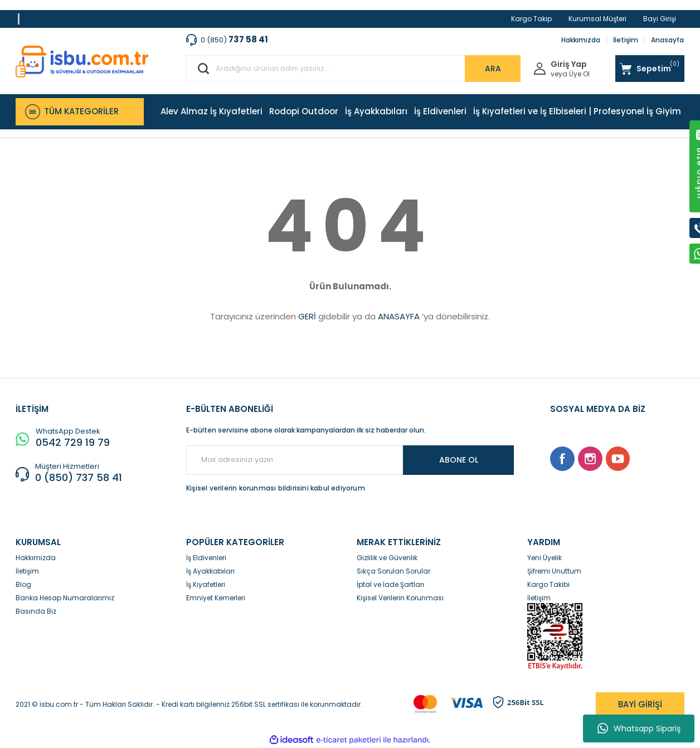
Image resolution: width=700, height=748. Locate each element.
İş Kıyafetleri (206, 584)
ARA (493, 69)
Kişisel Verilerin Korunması (400, 598)
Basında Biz (36, 611)
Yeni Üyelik (545, 558)
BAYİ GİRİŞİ (640, 704)
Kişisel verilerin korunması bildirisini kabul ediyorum (276, 488)
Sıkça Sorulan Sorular (393, 571)
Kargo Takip (531, 19)
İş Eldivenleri (206, 558)
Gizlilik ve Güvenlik (387, 558)
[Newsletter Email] (350, 460)
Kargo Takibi (548, 584)
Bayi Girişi (660, 19)
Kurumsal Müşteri (597, 19)
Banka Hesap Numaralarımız (65, 598)
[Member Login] (540, 68)
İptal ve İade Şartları (390, 584)
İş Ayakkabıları (210, 571)
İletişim (626, 40)
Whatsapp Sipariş (639, 728)
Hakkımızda (581, 40)
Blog (23, 584)
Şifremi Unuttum (554, 571)
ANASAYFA (399, 316)
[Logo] (82, 62)
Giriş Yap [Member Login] (569, 64)
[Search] (353, 69)
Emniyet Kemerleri (216, 598)
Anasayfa (667, 40)
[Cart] (650, 69)
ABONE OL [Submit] (459, 460)
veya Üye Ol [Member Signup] (570, 74)
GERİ (307, 316)
